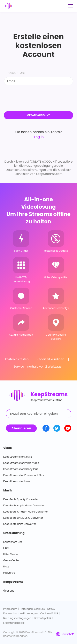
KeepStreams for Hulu (17, 481)
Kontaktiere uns (13, 542)
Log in (38, 137)
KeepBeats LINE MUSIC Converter (23, 518)
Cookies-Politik (49, 613)
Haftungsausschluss (32, 609)
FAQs (6, 548)
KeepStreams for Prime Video (21, 463)
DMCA (51, 609)
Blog (6, 566)
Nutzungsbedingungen (17, 618)
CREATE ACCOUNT (39, 115)
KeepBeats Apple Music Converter (24, 505)
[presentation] (39, 98)
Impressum (10, 609)
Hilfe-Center (11, 554)
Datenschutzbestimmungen (20, 613)
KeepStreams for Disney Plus (21, 469)
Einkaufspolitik (43, 618)
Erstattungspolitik (14, 623)
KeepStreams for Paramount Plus (24, 475)
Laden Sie (9, 573)
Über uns (9, 591)
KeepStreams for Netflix (18, 457)
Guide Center (11, 560)
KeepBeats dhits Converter (20, 524)
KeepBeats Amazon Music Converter (26, 512)
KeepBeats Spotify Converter (21, 499)
